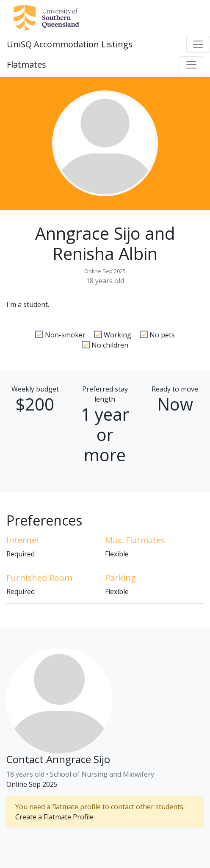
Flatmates (26, 64)
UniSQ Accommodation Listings (70, 44)
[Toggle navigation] (198, 44)
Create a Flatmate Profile (54, 817)
